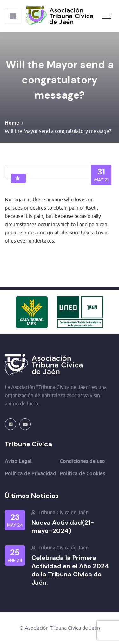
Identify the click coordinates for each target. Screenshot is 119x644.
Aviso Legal (18, 461)
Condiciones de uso (82, 461)
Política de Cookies (82, 473)
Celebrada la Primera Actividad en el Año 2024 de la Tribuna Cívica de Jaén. (70, 570)
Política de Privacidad (30, 473)
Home (12, 123)
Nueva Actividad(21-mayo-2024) (63, 527)
